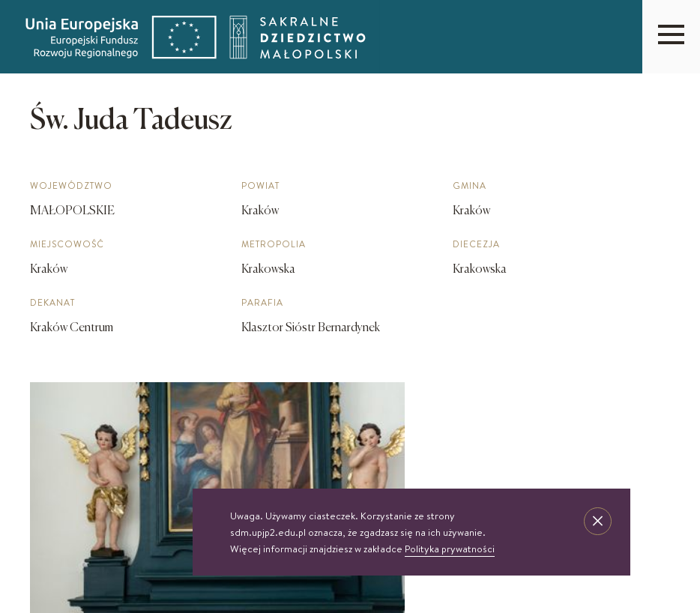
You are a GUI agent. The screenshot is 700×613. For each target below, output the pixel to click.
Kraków (49, 270)
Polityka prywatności (450, 549)
